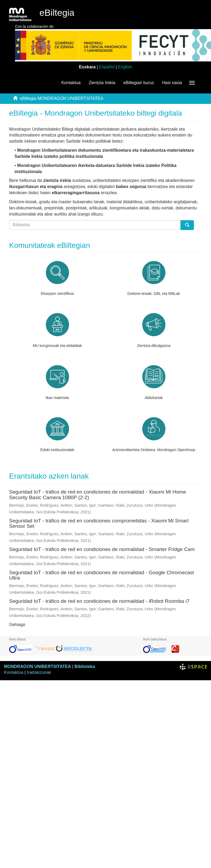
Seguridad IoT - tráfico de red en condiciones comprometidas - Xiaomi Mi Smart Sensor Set (99, 523)
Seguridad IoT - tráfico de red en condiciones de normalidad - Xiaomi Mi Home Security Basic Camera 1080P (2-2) (98, 495)
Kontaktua (71, 83)
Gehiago (17, 625)
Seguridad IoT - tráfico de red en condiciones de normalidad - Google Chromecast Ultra (101, 575)
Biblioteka (85, 666)
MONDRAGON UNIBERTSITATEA (37, 666)
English (125, 67)
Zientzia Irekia (102, 83)
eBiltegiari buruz (139, 83)
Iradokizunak (39, 672)
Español (107, 67)
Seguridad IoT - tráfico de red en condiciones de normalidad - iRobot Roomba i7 (99, 601)
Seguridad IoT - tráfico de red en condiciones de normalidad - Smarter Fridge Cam (102, 549)
